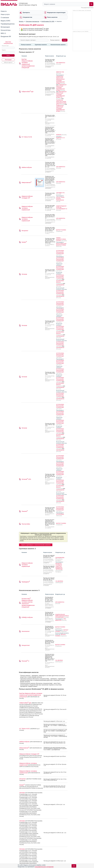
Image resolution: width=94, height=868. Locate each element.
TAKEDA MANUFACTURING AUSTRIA (61, 239)
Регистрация (8, 60)
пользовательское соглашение (44, 867)
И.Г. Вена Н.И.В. (27, 137)
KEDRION (59, 135)
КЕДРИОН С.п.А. (61, 138)
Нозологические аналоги (58, 45)
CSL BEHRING (59, 581)
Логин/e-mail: (5, 46)
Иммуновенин (27, 182)
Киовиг (24, 242)
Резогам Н (25, 661)
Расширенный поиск (87, 8)
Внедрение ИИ (6, 36)
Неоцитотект (26, 645)
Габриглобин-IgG (28, 92)
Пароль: (4, 50)
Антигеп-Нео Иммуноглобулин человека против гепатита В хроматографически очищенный (28, 603)
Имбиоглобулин (27, 167)
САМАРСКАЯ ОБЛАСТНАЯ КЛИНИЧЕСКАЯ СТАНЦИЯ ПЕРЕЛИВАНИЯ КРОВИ (60, 80)
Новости (4, 11)
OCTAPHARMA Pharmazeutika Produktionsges (60, 252)
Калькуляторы (6, 30)
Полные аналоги (26, 45)
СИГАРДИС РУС (60, 193)
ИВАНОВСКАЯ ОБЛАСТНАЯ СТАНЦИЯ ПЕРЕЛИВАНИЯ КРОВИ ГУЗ (61, 95)
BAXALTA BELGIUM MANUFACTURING (61, 244)
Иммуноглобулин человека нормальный (27, 208)
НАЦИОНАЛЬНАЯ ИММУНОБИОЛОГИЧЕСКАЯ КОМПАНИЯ (62, 616)
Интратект (25, 231)
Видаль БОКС (6, 21)
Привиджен (26, 582)
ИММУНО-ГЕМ (60, 72)
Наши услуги (5, 14)
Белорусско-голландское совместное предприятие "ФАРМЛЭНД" (59, 566)
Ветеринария (5, 27)
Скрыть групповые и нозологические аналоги (36, 545)
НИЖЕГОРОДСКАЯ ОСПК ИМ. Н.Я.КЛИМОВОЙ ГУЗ (62, 207)
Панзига (25, 511)
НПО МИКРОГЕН (61, 63)
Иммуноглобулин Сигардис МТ (27, 197)
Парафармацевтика (8, 24)
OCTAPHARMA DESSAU (60, 281)
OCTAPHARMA (60, 514)
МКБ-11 (3, 33)
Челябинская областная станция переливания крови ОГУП (61, 102)
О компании (5, 18)
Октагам (24, 274)
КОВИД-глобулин (27, 617)
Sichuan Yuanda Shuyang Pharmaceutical (60, 199)
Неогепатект (26, 631)
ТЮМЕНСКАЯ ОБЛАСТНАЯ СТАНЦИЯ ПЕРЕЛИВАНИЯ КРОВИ (60, 108)
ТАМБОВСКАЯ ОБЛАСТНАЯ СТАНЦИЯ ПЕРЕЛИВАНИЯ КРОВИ (61, 88)
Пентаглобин (26, 524)
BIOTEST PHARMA (61, 230)
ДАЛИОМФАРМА (60, 558)
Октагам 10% (26, 479)
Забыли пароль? (8, 62)
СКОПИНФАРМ (60, 285)
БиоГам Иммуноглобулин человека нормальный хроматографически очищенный (28, 63)
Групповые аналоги (41, 45)
